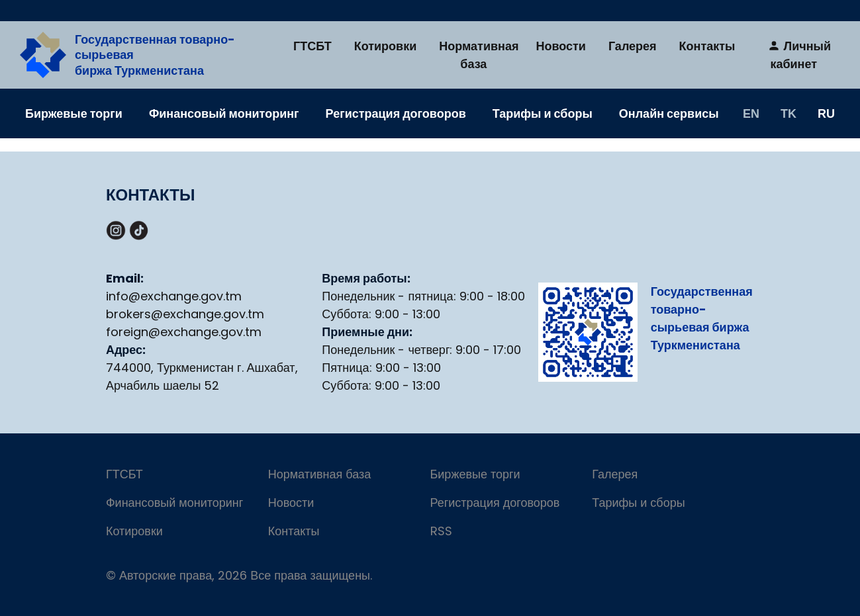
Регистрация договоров (396, 113)
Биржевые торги (74, 113)
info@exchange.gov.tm (174, 296)
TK (788, 113)
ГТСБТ (312, 46)
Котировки (386, 46)
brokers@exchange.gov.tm (185, 314)
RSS (441, 531)
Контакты (707, 46)
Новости (560, 46)
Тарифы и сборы (543, 113)
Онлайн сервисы (669, 113)
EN (751, 113)
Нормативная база (479, 55)
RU (826, 113)
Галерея (633, 46)
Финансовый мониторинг (224, 113)
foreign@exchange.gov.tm (184, 332)
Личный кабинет (799, 55)
